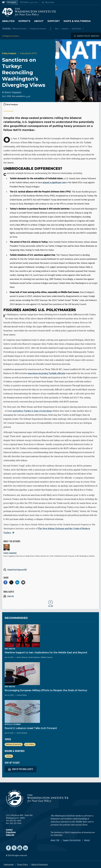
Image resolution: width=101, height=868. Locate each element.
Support (54, 21)
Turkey (9, 756)
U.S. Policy (30, 744)
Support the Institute (72, 840)
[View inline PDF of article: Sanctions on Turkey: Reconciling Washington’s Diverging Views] (51, 569)
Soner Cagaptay (13, 92)
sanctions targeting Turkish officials (47, 373)
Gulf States (77, 29)
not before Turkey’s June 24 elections (32, 411)
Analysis (8, 21)
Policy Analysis (9, 53)
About (39, 21)
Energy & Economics (38, 29)
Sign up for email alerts (21, 769)
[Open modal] (86, 36)
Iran (57, 29)
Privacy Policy (23, 864)
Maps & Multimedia (77, 21)
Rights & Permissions (40, 864)
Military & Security (20, 29)
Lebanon (65, 29)
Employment (9, 864)
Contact (9, 829)
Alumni (87, 840)
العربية (28, 96)
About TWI (55, 840)
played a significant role (54, 182)
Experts (24, 21)
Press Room (11, 832)
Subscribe (10, 834)
